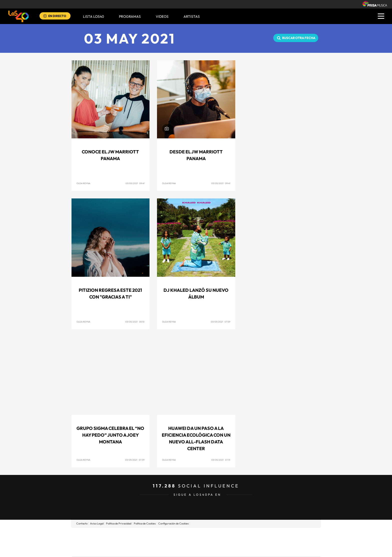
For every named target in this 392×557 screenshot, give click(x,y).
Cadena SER (234, 535)
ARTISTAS (192, 17)
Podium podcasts (185, 550)
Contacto (82, 523)
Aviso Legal (97, 523)
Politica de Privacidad (119, 523)
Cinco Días (207, 542)
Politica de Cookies (145, 523)
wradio (188, 542)
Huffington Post (145, 542)
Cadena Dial (226, 542)
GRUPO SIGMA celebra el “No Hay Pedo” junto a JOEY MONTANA (110, 435)
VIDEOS (162, 17)
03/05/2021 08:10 (135, 322)
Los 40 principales (163, 535)
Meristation (273, 550)
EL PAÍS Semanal (244, 542)
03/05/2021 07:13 (221, 460)
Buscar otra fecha (299, 38)
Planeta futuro (262, 542)
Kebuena (280, 542)
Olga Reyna (83, 183)
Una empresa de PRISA (94, 539)
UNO (173, 542)
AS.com (250, 535)
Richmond (136, 550)
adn (267, 535)
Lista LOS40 (93, 17)
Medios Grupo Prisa (94, 551)
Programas (130, 17)
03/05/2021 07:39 (135, 460)
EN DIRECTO (57, 16)
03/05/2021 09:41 (135, 183)
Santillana (186, 535)
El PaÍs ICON (206, 550)
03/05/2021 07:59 (220, 322)
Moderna (160, 550)
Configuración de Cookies (173, 523)
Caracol (285, 535)
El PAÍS (139, 535)
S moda (227, 550)
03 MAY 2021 (130, 38)
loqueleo (249, 550)
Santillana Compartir (213, 535)
